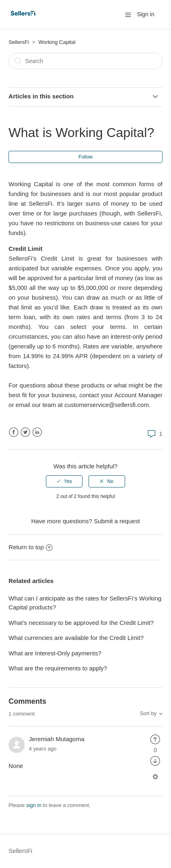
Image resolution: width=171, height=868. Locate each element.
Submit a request (117, 521)
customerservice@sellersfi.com (107, 405)
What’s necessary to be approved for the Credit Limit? (81, 623)
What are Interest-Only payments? (55, 653)
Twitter (25, 432)
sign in (34, 805)
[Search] (85, 61)
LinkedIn (37, 432)
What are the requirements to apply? (58, 668)
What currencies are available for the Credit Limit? (77, 638)
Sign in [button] (146, 14)
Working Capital (57, 42)
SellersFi (19, 42)
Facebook (14, 432)
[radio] (64, 481)
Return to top (30, 547)
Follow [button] (85, 157)
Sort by (148, 713)
